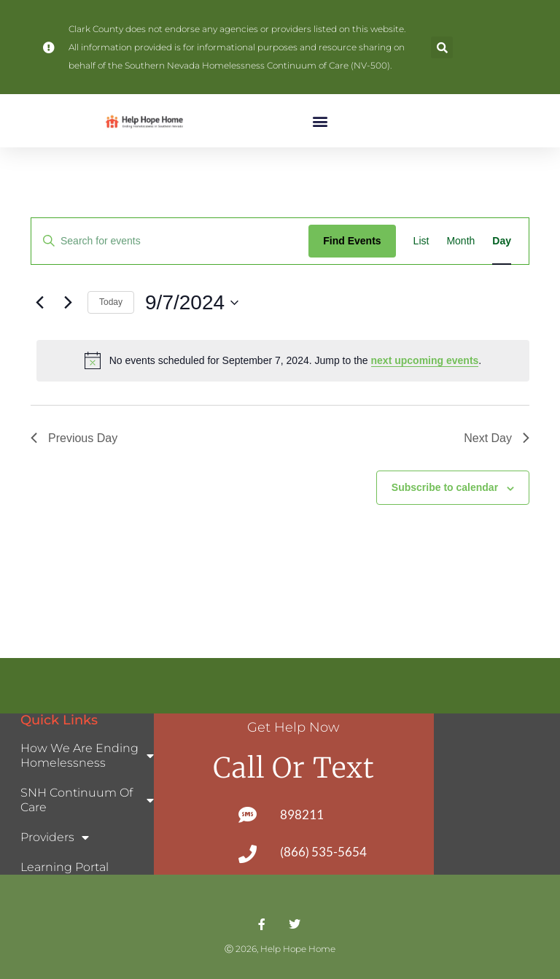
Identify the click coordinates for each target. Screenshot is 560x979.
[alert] (283, 360)
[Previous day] (39, 303)
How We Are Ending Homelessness (87, 755)
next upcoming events (425, 360)
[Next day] (68, 303)
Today (111, 302)
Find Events (352, 241)
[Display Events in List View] (421, 241)
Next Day (497, 438)
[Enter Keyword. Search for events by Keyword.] (170, 241)
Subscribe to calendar (445, 487)
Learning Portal (65, 867)
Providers (55, 837)
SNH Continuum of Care (87, 800)
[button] (442, 47)
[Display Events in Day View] (502, 241)
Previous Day (74, 438)
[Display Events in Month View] (460, 241)
